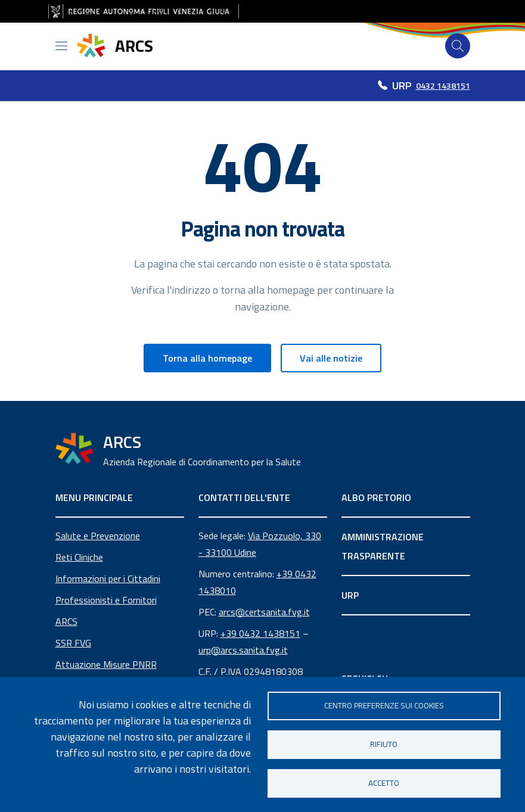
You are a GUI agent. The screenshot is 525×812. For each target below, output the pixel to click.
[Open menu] (61, 46)
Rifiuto (384, 744)
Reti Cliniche (79, 557)
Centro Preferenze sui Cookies (384, 705)
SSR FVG (73, 643)
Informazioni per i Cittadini (108, 578)
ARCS (66, 621)
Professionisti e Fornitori (106, 600)
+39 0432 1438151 (260, 633)
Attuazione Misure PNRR (106, 664)
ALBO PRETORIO (376, 497)
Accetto (384, 783)
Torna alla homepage (207, 358)
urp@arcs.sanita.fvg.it (243, 650)
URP (350, 595)
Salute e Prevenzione (98, 536)
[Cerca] (458, 46)
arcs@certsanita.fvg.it (264, 612)
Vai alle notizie (331, 358)
